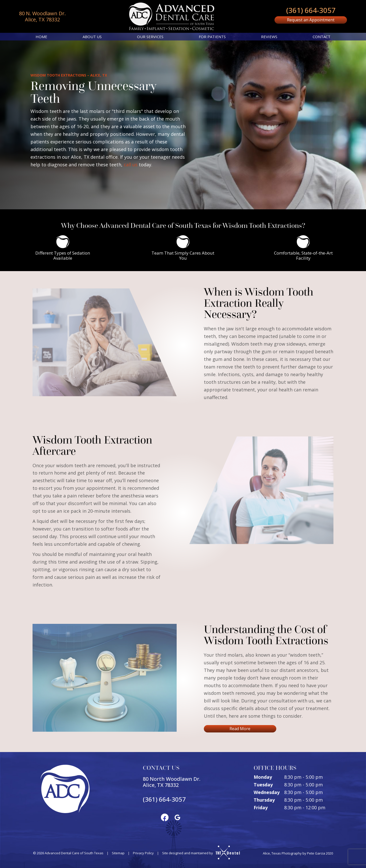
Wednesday (267, 792)
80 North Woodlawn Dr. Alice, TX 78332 (172, 782)
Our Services (150, 37)
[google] (177, 817)
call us (131, 165)
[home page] (172, 16)
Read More (240, 729)
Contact (322, 37)
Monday (263, 777)
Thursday (264, 800)
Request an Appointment (311, 20)
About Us (92, 37)
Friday (261, 807)
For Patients (212, 37)
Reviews (269, 37)
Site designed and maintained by (199, 853)
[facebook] (165, 817)
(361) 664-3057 (311, 10)
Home (41, 37)
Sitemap (118, 853)
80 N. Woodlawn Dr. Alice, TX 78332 (42, 16)
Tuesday (263, 785)
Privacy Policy (143, 853)
